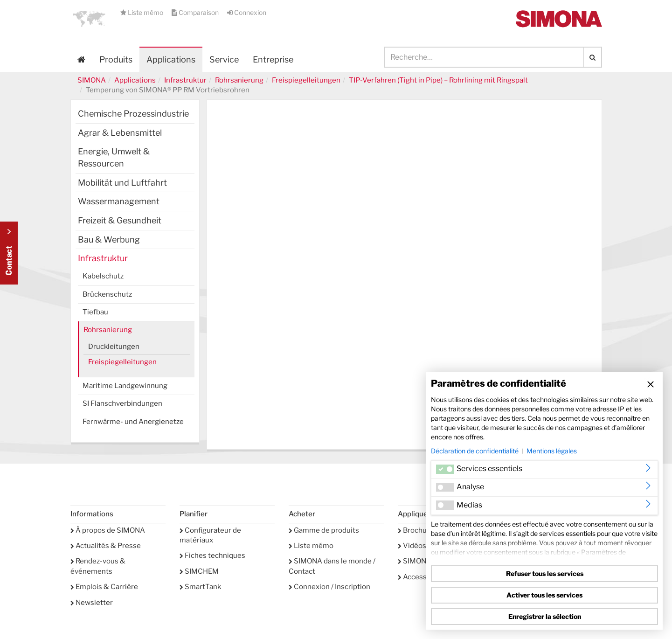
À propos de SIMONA (108, 530)
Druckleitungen (114, 347)
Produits (116, 59)
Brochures (418, 530)
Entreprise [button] (273, 59)
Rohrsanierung (239, 80)
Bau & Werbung (109, 240)
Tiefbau (95, 312)
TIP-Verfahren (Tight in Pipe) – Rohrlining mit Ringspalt (438, 80)
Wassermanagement (119, 201)
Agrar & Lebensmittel (120, 133)
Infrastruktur (185, 80)
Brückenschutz (107, 294)
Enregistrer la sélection (545, 616)
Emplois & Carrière (104, 587)
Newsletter (92, 603)
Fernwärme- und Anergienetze (133, 422)
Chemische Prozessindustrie (133, 114)
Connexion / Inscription (329, 587)
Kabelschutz (103, 276)
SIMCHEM (199, 571)
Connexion (247, 12)
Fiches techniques (212, 556)
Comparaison (196, 12)
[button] (89, 19)
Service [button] (224, 59)
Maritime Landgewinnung (125, 386)
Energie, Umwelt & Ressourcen (114, 157)
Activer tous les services (544, 595)
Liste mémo (142, 12)
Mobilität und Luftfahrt (122, 183)
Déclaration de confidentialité (475, 451)
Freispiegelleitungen (306, 80)
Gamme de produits (324, 530)
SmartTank (200, 587)
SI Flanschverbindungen (122, 403)
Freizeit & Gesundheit (120, 220)
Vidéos (412, 546)
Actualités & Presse (106, 546)
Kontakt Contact (9, 253)
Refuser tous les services (545, 573)
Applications (171, 59)
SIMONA (92, 80)
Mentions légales (552, 451)
